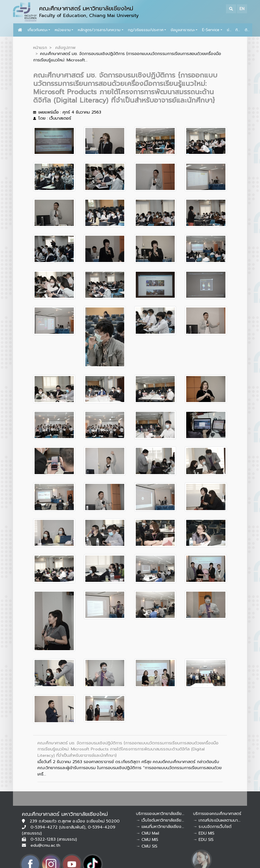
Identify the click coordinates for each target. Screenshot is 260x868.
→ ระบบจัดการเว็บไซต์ (212, 827)
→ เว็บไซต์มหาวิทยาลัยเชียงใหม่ (163, 820)
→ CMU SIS (147, 846)
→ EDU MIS (204, 833)
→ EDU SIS (203, 840)
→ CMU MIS (147, 840)
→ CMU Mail (148, 833)
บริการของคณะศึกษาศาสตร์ (217, 814)
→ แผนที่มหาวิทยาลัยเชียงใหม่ (162, 827)
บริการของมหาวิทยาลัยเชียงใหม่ (163, 814)
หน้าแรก (40, 48)
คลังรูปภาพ (65, 48)
